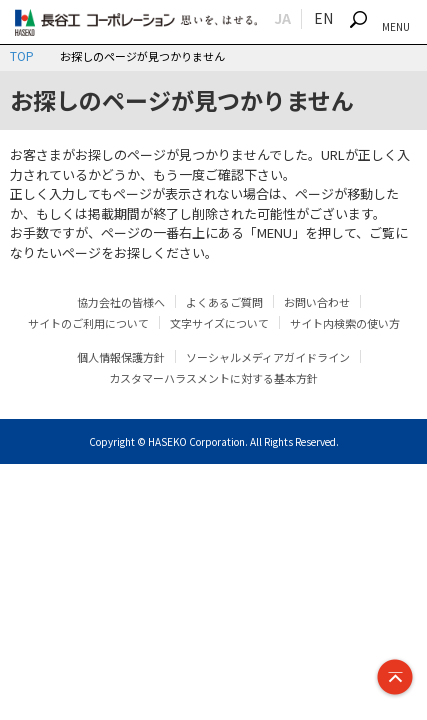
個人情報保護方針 (121, 357)
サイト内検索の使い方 (345, 323)
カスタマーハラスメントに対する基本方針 (213, 378)
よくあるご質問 (224, 302)
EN (323, 18)
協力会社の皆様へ (121, 302)
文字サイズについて (219, 323)
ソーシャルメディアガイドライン (268, 357)
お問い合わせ (317, 302)
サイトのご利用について (88, 323)
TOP (22, 55)
